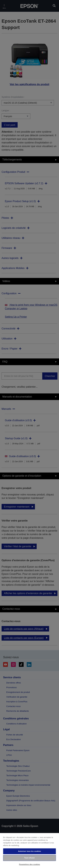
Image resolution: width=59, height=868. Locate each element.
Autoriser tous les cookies (29, 851)
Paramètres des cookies (29, 864)
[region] (29, 850)
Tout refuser (29, 858)
